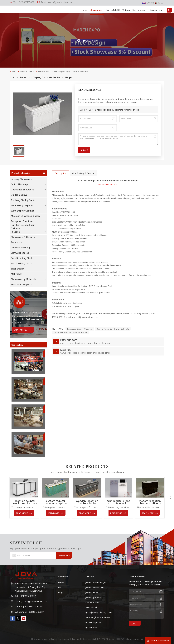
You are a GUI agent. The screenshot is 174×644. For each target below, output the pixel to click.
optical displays (93, 622)
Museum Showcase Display (26, 216)
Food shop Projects (21, 284)
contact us (21, 330)
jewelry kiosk (92, 592)
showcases (96, 10)
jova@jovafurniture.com (86, 317)
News (61, 582)
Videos (126, 10)
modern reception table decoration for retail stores (150, 502)
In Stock (15, 232)
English (148, 3)
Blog (60, 592)
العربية (159, 3)
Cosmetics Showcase (22, 190)
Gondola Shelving (20, 248)
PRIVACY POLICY (106, 639)
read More (22, 513)
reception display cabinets (80, 329)
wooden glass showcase (98, 617)
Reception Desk (44, 72)
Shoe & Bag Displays (22, 205)
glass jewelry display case (99, 612)
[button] (171, 498)
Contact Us (156, 10)
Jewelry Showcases (22, 179)
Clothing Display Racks (23, 200)
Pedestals (16, 242)
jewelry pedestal (94, 597)
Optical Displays (20, 184)
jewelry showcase (94, 587)
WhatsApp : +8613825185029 (29, 612)
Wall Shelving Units (21, 263)
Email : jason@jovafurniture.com (55, 2)
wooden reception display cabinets (71, 332)
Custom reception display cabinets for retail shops (114, 110)
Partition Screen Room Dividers (23, 227)
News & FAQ (113, 10)
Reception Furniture (27, 72)
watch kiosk (91, 607)
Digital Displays (19, 195)
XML (94, 639)
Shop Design (18, 269)
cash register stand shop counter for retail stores (118, 502)
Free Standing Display (23, 258)
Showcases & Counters (24, 237)
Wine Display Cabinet (22, 211)
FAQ (60, 587)
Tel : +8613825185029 (22, 2)
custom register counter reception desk (56, 502)
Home (84, 10)
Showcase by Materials (24, 279)
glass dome (91, 627)
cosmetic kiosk (93, 602)
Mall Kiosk (16, 274)
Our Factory (139, 10)
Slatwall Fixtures (20, 253)
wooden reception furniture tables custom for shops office (87, 502)
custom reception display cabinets (113, 329)
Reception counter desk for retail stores (24, 502)
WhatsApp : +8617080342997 (30, 607)
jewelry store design (96, 582)
